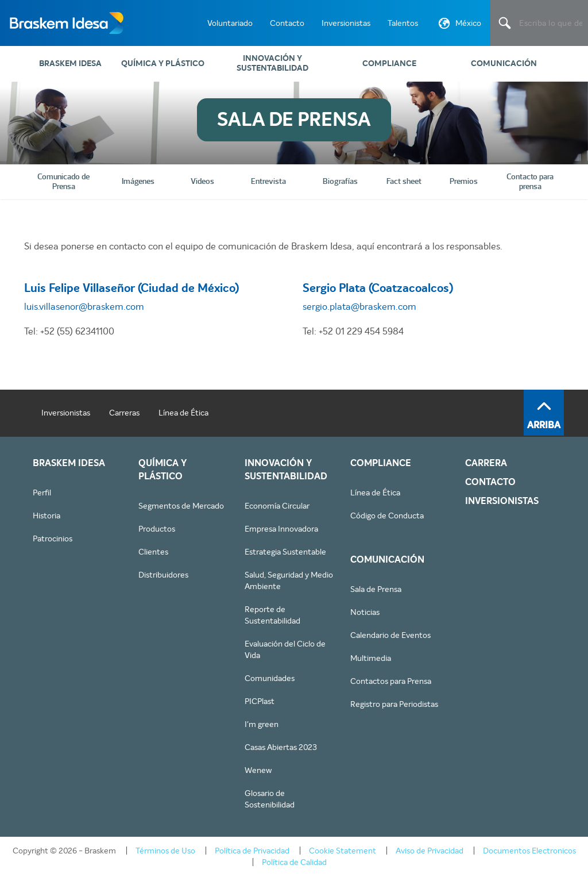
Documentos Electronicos (529, 851)
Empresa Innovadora (281, 529)
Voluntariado (230, 23)
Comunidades (270, 678)
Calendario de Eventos (390, 635)
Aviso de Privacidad (430, 851)
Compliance (389, 64)
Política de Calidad (294, 862)
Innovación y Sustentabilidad (272, 63)
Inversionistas (346, 23)
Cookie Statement (343, 851)
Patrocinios (53, 538)
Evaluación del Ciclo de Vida (285, 649)
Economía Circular (277, 506)
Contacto (287, 23)
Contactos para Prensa (391, 681)
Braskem (66, 23)
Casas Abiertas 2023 (281, 747)
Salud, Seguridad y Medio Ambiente (289, 580)
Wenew (258, 770)
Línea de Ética (183, 413)
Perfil (42, 493)
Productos (157, 529)
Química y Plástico (163, 64)
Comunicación (504, 64)
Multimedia (371, 658)
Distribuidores (163, 575)
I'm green (262, 724)
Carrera (486, 463)
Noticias (365, 612)
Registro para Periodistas (394, 704)
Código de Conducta (387, 516)
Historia (47, 516)
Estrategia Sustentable (285, 552)
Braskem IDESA (70, 64)
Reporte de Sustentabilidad (272, 615)
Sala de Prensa (376, 589)
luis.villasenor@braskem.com (84, 307)
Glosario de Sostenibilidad (270, 799)
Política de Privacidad (252, 851)
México (459, 25)
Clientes (153, 552)
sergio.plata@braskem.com (359, 307)
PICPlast (260, 701)
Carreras (124, 413)
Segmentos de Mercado (181, 506)
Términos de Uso (165, 851)
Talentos (403, 23)
